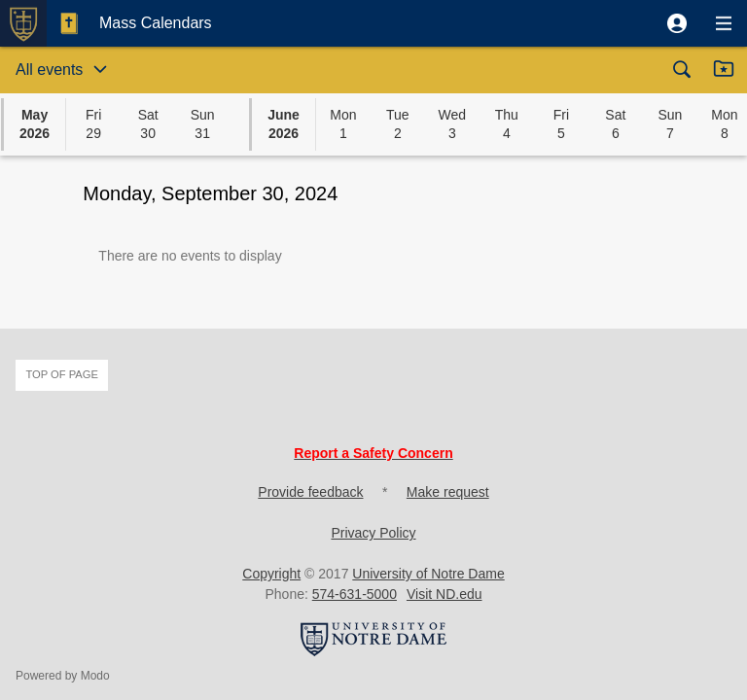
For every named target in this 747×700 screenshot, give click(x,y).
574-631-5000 (355, 594)
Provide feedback (310, 492)
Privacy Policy (373, 533)
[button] (677, 23)
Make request (448, 492)
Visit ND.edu (445, 594)
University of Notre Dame (428, 574)
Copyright (271, 574)
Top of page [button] (62, 374)
